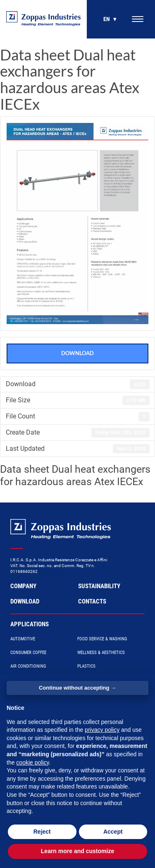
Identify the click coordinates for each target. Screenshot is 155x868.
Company (23, 586)
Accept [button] (113, 832)
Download (77, 353)
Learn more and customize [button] (77, 851)
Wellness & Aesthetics (101, 653)
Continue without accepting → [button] (77, 688)
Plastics (86, 666)
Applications (30, 624)
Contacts (92, 601)
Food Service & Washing (102, 639)
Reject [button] (42, 832)
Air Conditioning (28, 666)
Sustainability (99, 586)
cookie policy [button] (32, 762)
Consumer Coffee (28, 653)
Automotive (23, 639)
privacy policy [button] (102, 730)
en (107, 19)
